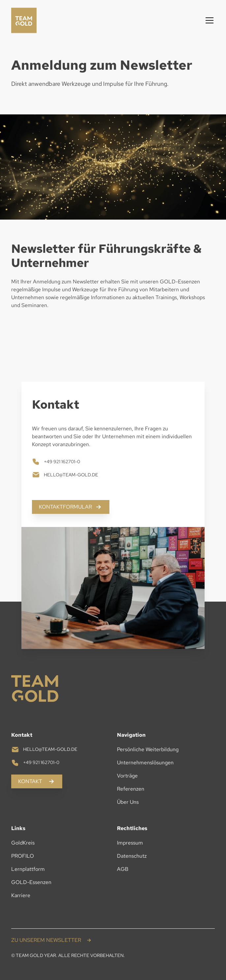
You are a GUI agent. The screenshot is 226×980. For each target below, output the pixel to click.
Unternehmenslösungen (145, 763)
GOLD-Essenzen (31, 882)
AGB (123, 869)
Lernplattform (28, 869)
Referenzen (131, 789)
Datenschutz (132, 856)
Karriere (21, 895)
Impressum (130, 843)
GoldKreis (23, 843)
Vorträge (127, 776)
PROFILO (23, 856)
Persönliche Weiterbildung (148, 749)
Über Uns (128, 802)
